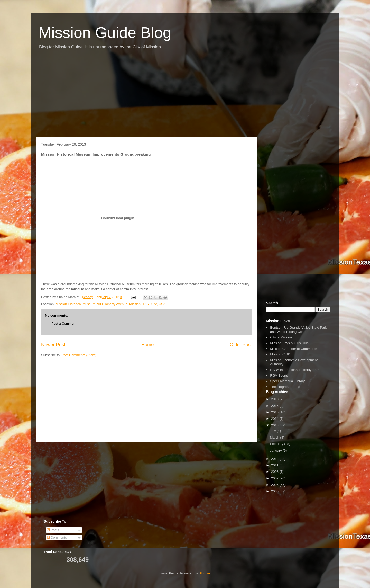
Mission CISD (280, 354)
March (275, 437)
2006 (275, 485)
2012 (275, 459)
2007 (275, 478)
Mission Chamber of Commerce (294, 349)
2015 (275, 412)
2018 (275, 399)
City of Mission (281, 337)
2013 (275, 425)
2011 (275, 465)
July (274, 431)
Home (148, 345)
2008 (275, 472)
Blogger (205, 573)
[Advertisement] (185, 96)
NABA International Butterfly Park (295, 370)
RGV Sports (279, 375)
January (276, 451)
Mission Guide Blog (105, 33)
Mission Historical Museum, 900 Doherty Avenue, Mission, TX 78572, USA (110, 304)
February (277, 444)
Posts (53, 530)
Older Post (241, 345)
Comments (57, 537)
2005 (275, 491)
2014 (275, 419)
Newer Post (53, 345)
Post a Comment (64, 323)
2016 (275, 406)
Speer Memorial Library (287, 381)
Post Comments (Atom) (79, 355)
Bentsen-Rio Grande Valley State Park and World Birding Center (298, 330)
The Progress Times (285, 387)
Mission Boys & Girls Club (289, 343)
